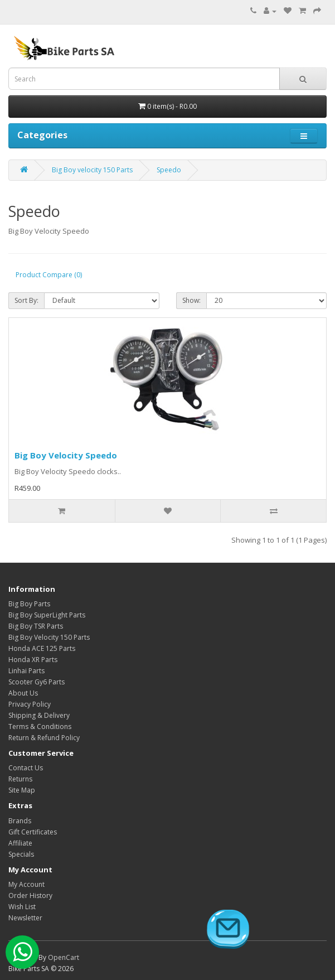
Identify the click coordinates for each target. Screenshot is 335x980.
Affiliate (20, 843)
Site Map (22, 790)
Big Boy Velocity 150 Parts (49, 637)
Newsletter (25, 918)
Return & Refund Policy (44, 738)
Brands (20, 821)
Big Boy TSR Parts (36, 626)
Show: (191, 300)
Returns (20, 779)
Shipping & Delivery (39, 715)
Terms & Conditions (40, 726)
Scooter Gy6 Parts (37, 682)
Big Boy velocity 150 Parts (92, 170)
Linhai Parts (26, 671)
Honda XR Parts (33, 660)
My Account (26, 884)
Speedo (169, 170)
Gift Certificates (33, 832)
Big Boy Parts (29, 604)
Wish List (22, 907)
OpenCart (64, 957)
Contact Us (26, 768)
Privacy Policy (30, 704)
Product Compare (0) (49, 275)
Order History (30, 895)
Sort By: (26, 300)
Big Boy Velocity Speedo (66, 455)
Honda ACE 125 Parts (42, 648)
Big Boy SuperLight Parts (47, 615)
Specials (21, 854)
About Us (23, 693)
